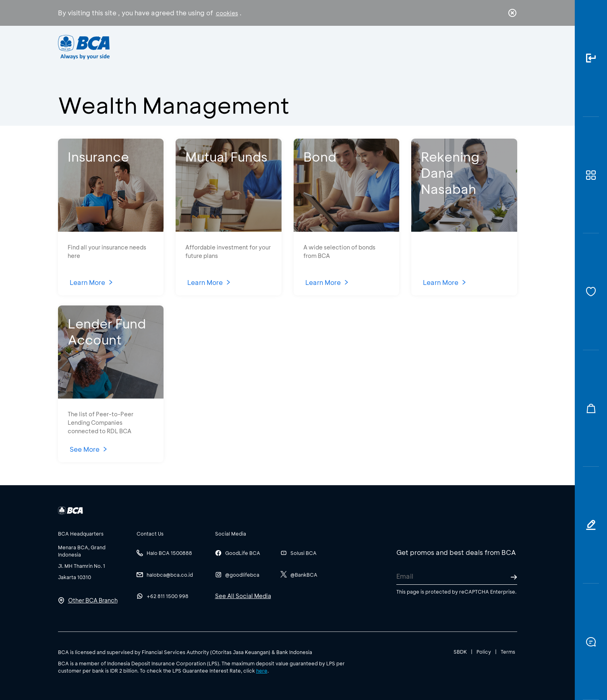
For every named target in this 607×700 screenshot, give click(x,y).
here (262, 671)
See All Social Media (243, 596)
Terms (508, 652)
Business (277, 47)
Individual (223, 47)
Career (388, 47)
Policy (484, 652)
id (495, 47)
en (510, 47)
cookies (227, 13)
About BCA (333, 47)
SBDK (460, 652)
